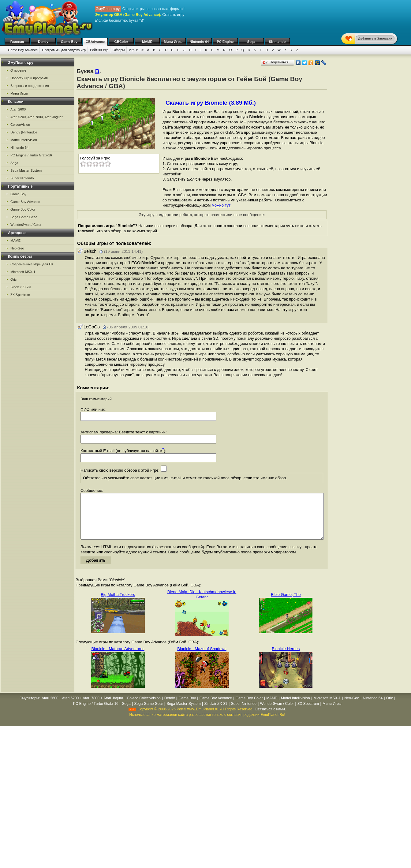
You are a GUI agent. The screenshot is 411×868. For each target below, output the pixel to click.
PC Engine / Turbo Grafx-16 (31, 155)
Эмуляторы (29, 707)
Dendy (43, 42)
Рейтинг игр (99, 50)
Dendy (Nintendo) (24, 132)
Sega (251, 42)
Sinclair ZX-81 (21, 287)
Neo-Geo (17, 248)
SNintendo (277, 42)
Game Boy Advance (23, 50)
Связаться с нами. (270, 718)
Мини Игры (173, 42)
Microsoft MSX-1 (23, 272)
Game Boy (69, 42)
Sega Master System (26, 170)
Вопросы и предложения (30, 86)
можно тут (221, 205)
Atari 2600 (18, 109)
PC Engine (225, 42)
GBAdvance (95, 42)
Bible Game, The (286, 604)
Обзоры (119, 50)
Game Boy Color (23, 209)
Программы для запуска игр (64, 50)
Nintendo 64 (199, 42)
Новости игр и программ (29, 78)
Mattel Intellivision (24, 140)
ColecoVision (20, 125)
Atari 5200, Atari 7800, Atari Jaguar (37, 117)
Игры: (133, 50)
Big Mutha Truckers (118, 604)
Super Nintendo (22, 178)
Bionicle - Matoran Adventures (118, 658)
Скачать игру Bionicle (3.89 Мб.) (211, 103)
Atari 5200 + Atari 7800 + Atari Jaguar (93, 707)
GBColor (121, 42)
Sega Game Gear (24, 217)
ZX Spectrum (20, 295)
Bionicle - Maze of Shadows (202, 658)
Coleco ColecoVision (144, 707)
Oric (13, 279)
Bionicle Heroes (286, 658)
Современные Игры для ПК (32, 264)
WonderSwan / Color (26, 225)
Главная (17, 42)
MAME (147, 42)
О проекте (18, 70)
